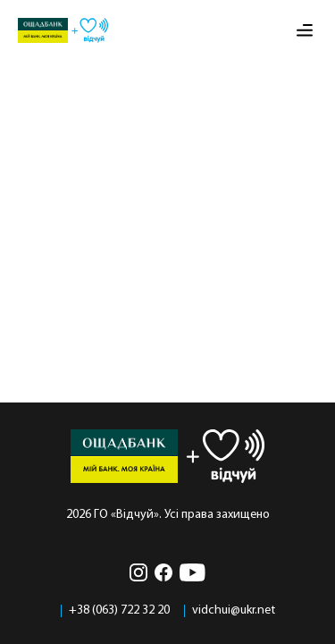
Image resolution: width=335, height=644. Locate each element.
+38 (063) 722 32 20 (119, 611)
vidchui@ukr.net (234, 611)
